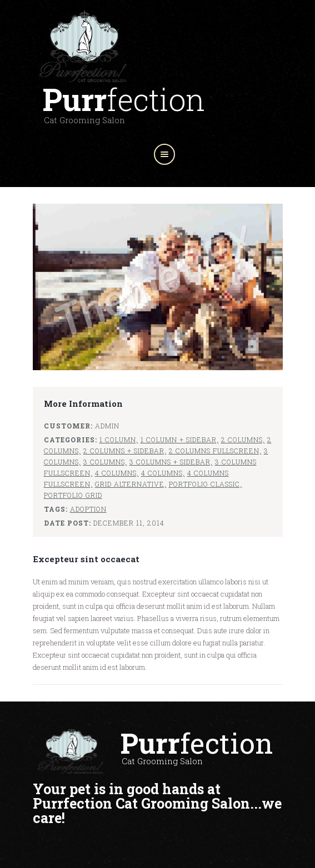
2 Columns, (243, 440)
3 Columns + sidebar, (171, 462)
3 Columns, (105, 462)
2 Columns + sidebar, (125, 451)
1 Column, (119, 440)
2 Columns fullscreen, (215, 451)
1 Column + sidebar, (180, 440)
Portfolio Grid (73, 495)
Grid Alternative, (131, 484)
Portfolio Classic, (206, 484)
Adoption (88, 509)
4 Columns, (117, 473)
